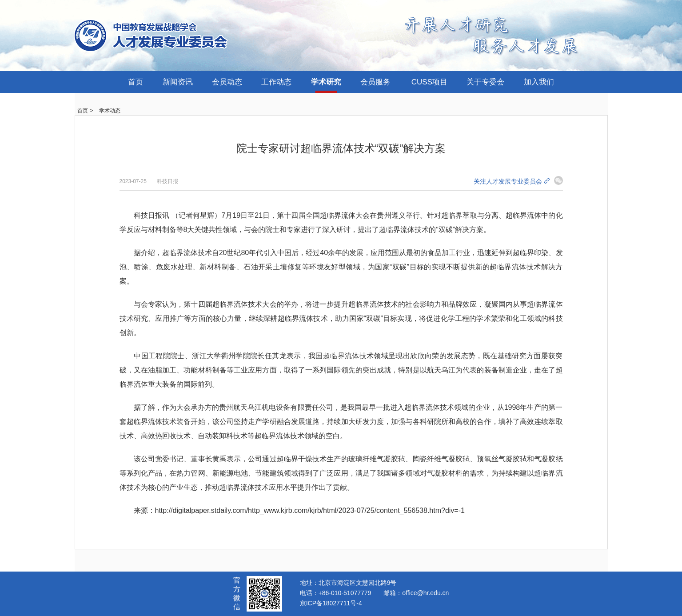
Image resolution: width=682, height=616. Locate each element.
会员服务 (375, 82)
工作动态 (276, 82)
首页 (136, 82)
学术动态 (110, 111)
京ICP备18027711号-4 (331, 603)
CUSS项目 (429, 82)
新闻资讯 (178, 82)
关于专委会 (485, 82)
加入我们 (539, 82)
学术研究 (326, 82)
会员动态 (227, 82)
